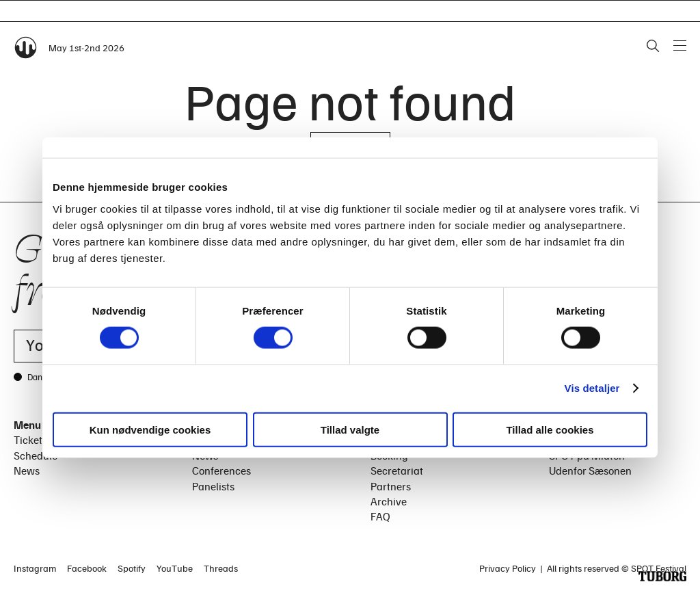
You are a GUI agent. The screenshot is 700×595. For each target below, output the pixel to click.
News (27, 471)
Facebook (87, 568)
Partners (391, 486)
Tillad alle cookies (550, 429)
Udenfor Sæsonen (590, 471)
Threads (221, 568)
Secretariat (397, 471)
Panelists (213, 486)
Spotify (132, 568)
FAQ (380, 516)
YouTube (175, 568)
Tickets (30, 440)
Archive (389, 501)
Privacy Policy (508, 568)
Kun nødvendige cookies (150, 429)
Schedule (36, 455)
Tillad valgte (350, 429)
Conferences (221, 471)
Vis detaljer (592, 388)
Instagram (35, 568)
